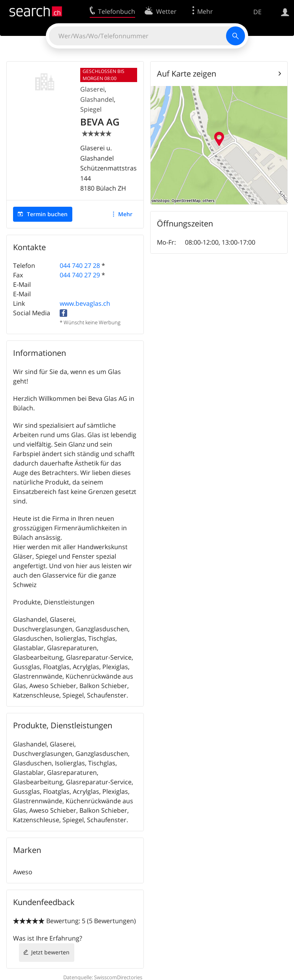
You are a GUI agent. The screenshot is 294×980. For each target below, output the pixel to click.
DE (257, 12)
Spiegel (91, 109)
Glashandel (97, 99)
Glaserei (92, 89)
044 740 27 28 (80, 266)
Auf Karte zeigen (187, 74)
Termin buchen (47, 214)
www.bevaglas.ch (85, 303)
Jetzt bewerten (50, 952)
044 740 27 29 (80, 275)
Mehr (125, 214)
